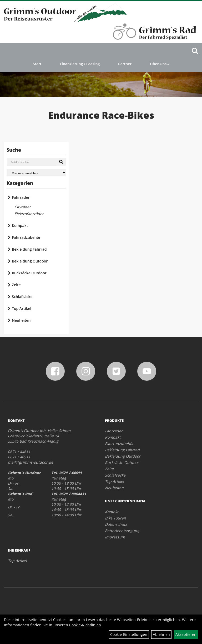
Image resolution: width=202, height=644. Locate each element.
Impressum (115, 537)
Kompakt (20, 226)
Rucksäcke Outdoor (29, 273)
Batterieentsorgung (122, 531)
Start (37, 64)
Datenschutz (116, 524)
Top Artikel (22, 308)
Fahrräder (21, 197)
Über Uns (160, 64)
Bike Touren (115, 518)
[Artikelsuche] (195, 51)
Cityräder (23, 207)
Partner (125, 64)
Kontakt (112, 512)
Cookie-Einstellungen (129, 634)
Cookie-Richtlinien (85, 625)
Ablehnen (161, 634)
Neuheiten (21, 320)
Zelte (16, 285)
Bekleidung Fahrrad (29, 249)
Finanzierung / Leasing (80, 64)
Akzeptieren (186, 634)
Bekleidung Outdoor (30, 261)
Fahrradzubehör (26, 237)
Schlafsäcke (22, 297)
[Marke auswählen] (36, 173)
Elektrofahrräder (29, 214)
